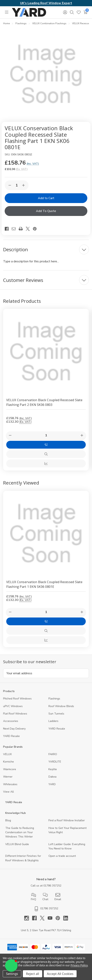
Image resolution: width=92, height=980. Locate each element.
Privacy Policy (79, 965)
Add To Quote (46, 211)
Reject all (33, 974)
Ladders (53, 721)
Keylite (53, 769)
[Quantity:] (46, 612)
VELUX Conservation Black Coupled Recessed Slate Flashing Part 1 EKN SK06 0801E (44, 584)
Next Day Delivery (14, 729)
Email (58, 897)
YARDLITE (55, 762)
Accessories (11, 721)
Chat (45, 897)
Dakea (52, 777)
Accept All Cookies (60, 974)
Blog (8, 820)
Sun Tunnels (56, 714)
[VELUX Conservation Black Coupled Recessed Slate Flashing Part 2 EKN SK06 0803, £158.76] (46, 352)
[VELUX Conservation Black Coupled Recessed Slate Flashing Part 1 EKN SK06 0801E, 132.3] (46, 534)
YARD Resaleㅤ (11, 736)
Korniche (8, 762)
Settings (12, 974)
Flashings (54, 699)
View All (8, 792)
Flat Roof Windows (15, 714)
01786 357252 (52, 886)
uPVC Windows (13, 706)
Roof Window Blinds (61, 706)
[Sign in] (65, 12)
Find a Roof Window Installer (67, 820)
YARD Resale (57, 729)
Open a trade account (62, 856)
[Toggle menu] (7, 12)
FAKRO (53, 754)
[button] (11, 966)
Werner (8, 777)
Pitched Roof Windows (17, 699)
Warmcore (10, 769)
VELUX (7, 754)
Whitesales (10, 784)
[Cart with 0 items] (85, 12)
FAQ (33, 897)
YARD (52, 784)
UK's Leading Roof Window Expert (46, 3)
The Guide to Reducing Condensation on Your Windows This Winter (20, 832)
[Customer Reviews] (46, 280)
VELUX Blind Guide (17, 844)
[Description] (46, 249)
